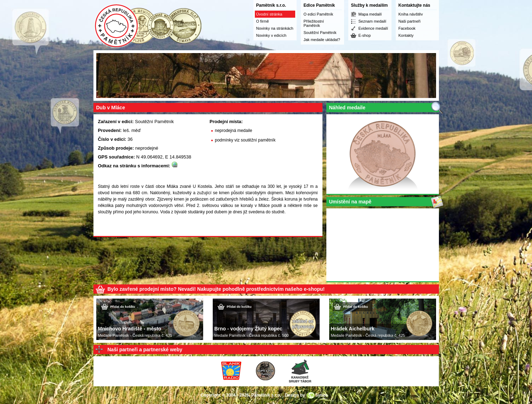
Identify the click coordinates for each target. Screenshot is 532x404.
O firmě (263, 21)
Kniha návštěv (411, 14)
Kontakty (406, 35)
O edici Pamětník (319, 14)
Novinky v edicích (271, 35)
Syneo (321, 395)
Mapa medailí (370, 14)
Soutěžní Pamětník (320, 33)
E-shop (365, 35)
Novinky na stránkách (275, 28)
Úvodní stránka (269, 14)
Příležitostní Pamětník (314, 23)
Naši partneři (410, 21)
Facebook (407, 28)
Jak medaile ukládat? (322, 40)
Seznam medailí (373, 21)
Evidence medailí (373, 28)
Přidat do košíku (123, 307)
